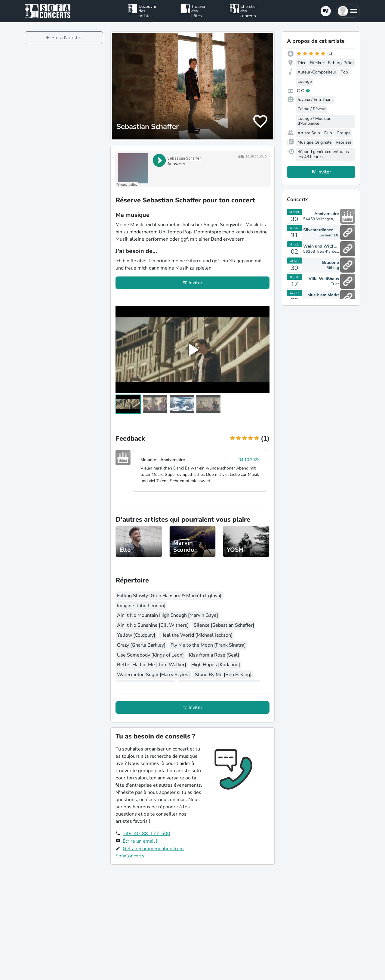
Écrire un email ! (140, 841)
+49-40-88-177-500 (146, 834)
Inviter (196, 283)
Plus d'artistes (67, 38)
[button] (348, 11)
